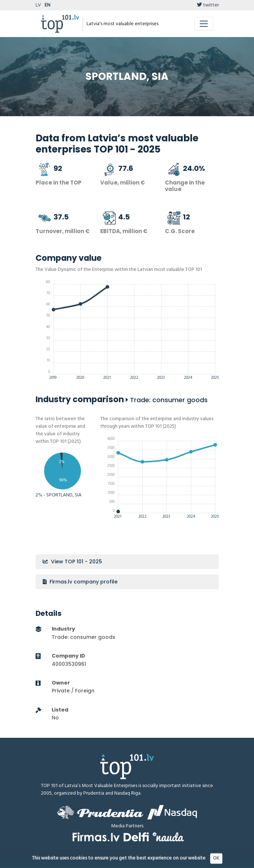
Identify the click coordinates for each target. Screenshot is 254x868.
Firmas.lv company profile (80, 582)
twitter (208, 5)
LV (38, 5)
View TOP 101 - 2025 (72, 562)
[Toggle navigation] (204, 24)
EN (47, 5)
